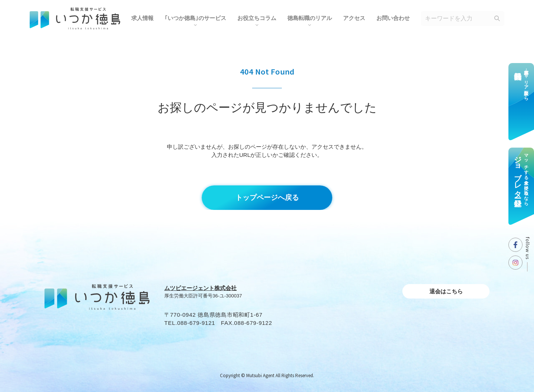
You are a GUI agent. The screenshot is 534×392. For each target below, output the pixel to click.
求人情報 (142, 18)
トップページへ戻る (267, 197)
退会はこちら (446, 291)
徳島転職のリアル (310, 18)
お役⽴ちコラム (257, 18)
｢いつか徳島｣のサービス (195, 18)
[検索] (497, 19)
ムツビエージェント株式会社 (200, 288)
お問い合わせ (393, 18)
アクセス (354, 18)
